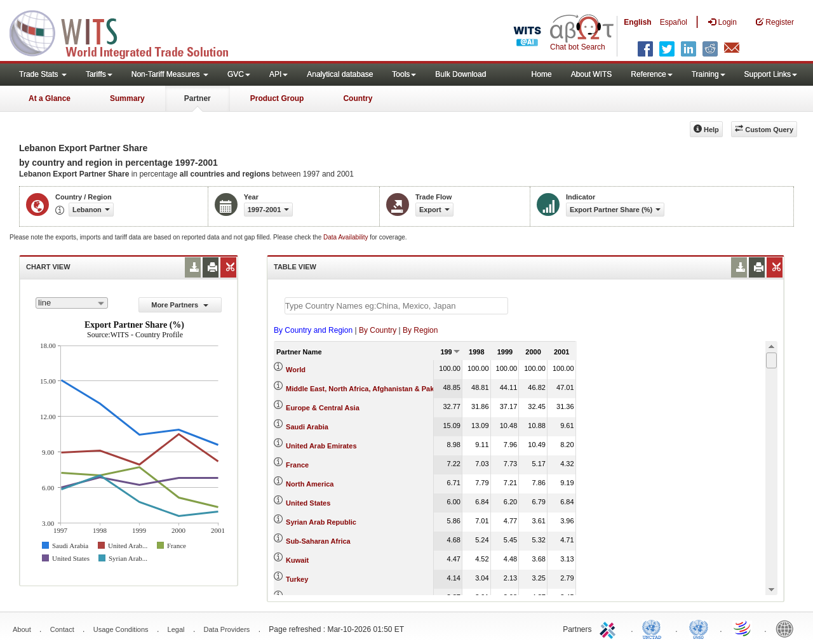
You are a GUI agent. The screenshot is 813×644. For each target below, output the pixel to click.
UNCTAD (654, 628)
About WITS (592, 74)
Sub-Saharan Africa (318, 541)
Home (542, 74)
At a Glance (50, 98)
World (296, 370)
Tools (404, 74)
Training (709, 74)
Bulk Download (460, 74)
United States (308, 503)
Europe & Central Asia (323, 408)
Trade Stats (43, 74)
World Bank (788, 628)
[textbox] (396, 306)
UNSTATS (699, 628)
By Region (420, 330)
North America (310, 484)
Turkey (297, 579)
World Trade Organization (743, 628)
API (279, 74)
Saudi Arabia (307, 427)
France (297, 465)
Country (358, 98)
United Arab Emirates (321, 446)
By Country (378, 330)
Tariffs (99, 74)
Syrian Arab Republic (321, 522)
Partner (198, 98)
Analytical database (340, 74)
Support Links (771, 74)
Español (674, 22)
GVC (239, 74)
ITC (610, 628)
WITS (127, 32)
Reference (651, 74)
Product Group (277, 98)
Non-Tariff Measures (170, 74)
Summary (127, 98)
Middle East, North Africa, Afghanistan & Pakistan (368, 389)
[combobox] (72, 303)
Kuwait (297, 560)
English (637, 22)
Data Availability (346, 237)
